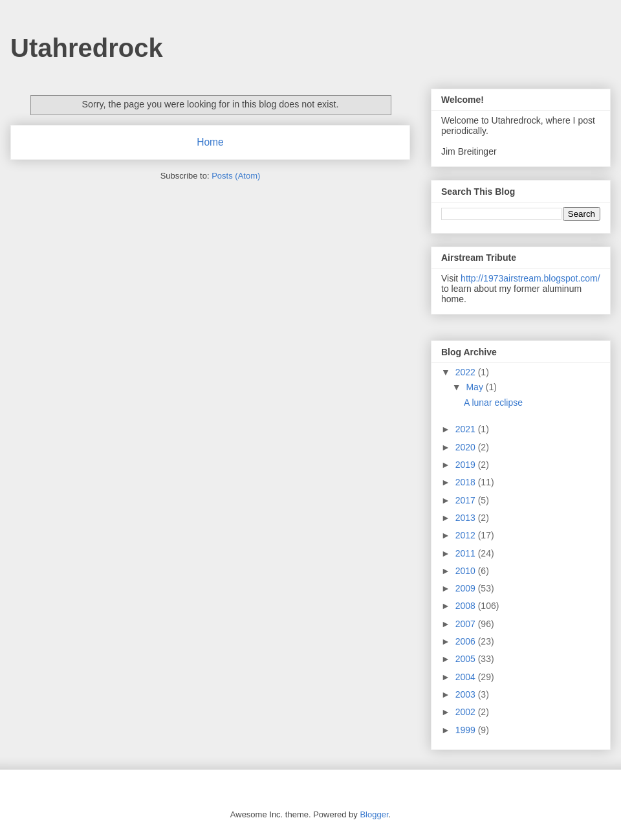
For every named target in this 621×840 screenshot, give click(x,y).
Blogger (374, 814)
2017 (467, 500)
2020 (467, 447)
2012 (467, 535)
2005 (467, 659)
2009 (467, 588)
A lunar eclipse (493, 403)
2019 (467, 465)
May (475, 387)
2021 (467, 429)
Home (210, 142)
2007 (467, 624)
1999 (467, 730)
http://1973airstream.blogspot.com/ (530, 278)
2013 (467, 518)
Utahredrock (87, 48)
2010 (467, 571)
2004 (467, 677)
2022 (467, 372)
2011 (467, 553)
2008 (467, 606)
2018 (467, 482)
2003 (467, 694)
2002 (467, 712)
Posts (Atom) (236, 176)
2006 (467, 641)
